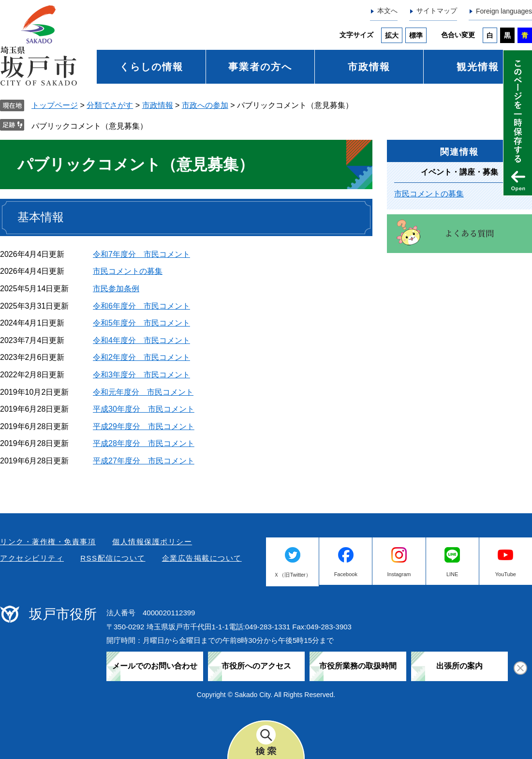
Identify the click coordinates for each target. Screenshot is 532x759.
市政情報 (369, 67)
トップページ (55, 105)
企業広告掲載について (202, 558)
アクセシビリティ (32, 558)
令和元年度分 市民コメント (143, 392)
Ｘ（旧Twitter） (292, 575)
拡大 (392, 35)
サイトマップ (437, 11)
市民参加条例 (116, 289)
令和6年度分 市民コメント (141, 306)
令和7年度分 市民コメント (141, 254)
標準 (416, 35)
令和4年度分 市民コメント (141, 340)
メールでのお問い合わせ (155, 666)
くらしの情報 (151, 67)
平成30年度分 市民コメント (144, 409)
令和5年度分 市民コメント (141, 323)
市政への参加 (205, 105)
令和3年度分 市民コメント (141, 375)
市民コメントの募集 (128, 271)
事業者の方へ (260, 67)
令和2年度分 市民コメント (141, 357)
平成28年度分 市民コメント (144, 443)
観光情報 (478, 67)
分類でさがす (110, 105)
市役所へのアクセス (256, 666)
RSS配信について (113, 558)
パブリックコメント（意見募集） (89, 126)
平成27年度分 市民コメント (144, 461)
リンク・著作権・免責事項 (48, 542)
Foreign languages (504, 11)
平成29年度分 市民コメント (144, 426)
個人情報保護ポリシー (152, 542)
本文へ (387, 11)
